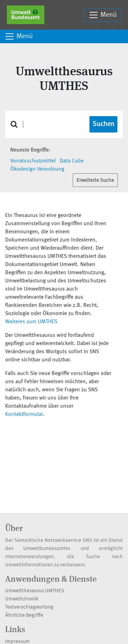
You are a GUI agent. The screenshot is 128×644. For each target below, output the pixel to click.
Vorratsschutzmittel (33, 161)
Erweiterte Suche (95, 181)
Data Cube (72, 161)
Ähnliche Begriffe (24, 616)
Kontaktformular (24, 414)
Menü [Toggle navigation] (103, 15)
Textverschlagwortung (29, 607)
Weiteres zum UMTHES (31, 322)
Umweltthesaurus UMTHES (35, 591)
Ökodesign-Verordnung (37, 169)
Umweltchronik (22, 599)
